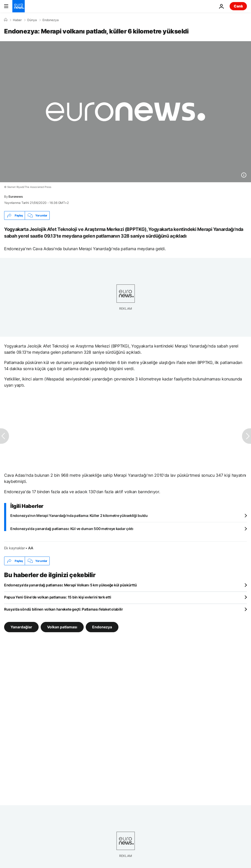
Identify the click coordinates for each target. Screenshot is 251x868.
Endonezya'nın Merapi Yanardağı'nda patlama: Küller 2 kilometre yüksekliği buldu (79, 515)
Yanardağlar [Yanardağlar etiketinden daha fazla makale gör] (21, 627)
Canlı (238, 6)
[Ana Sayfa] (6, 20)
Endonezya (51, 20)
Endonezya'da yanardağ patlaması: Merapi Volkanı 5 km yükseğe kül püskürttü (70, 585)
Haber (17, 20)
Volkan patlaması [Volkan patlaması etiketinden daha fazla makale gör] (62, 627)
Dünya (32, 20)
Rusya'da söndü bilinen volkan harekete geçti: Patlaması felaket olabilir (64, 609)
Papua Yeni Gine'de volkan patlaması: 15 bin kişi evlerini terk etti (58, 597)
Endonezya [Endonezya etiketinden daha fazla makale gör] (102, 627)
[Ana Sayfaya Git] (19, 6)
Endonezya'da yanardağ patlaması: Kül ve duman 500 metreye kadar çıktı (72, 529)
